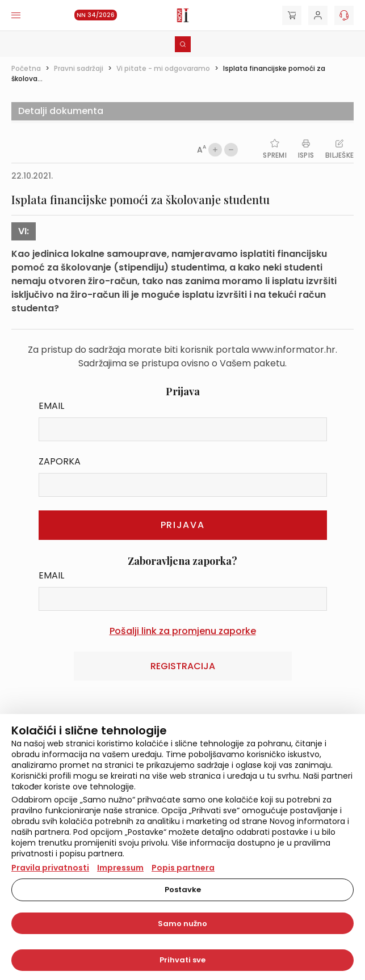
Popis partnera (183, 868)
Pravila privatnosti (50, 868)
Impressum (120, 868)
